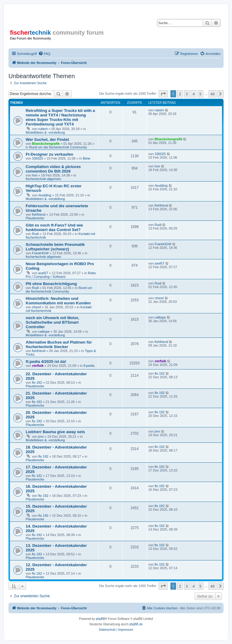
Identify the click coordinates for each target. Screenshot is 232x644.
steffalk (38, 366)
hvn (35, 175)
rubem (43, 129)
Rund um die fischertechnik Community (58, 147)
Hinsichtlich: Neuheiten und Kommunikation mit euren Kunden (58, 301)
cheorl (37, 307)
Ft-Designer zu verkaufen (50, 154)
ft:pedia (89, 366)
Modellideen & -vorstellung (45, 132)
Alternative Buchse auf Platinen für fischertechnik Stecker (59, 344)
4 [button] (193, 94)
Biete (87, 158)
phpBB (100, 619)
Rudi (35, 234)
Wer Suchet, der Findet (47, 140)
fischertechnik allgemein (43, 179)
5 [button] (200, 94)
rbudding (45, 195)
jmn (41, 436)
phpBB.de (136, 624)
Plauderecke (35, 218)
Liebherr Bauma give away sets (55, 432)
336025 (38, 158)
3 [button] (187, 94)
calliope (44, 332)
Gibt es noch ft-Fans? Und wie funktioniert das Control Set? (54, 227)
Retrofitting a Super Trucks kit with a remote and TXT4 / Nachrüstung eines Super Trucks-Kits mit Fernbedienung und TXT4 (60, 117)
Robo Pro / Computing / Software (61, 275)
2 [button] (180, 94)
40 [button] (213, 94)
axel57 (43, 273)
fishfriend (39, 214)
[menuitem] (44, 54)
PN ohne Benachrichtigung (51, 284)
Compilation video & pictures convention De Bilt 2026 (53, 169)
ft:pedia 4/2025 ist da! (46, 362)
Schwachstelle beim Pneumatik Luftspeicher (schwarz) (55, 247)
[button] (163, 94)
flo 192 (37, 382)
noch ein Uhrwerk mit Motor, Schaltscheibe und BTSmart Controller (52, 322)
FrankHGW (40, 253)
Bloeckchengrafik (46, 144)
